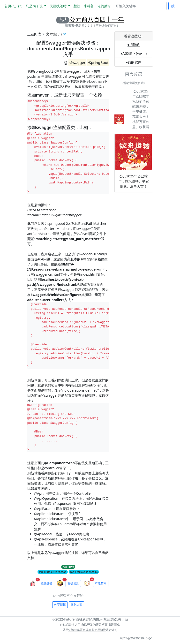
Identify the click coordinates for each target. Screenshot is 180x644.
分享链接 (60, 604)
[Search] (140, 6)
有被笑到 (73, 583)
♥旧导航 (134, 45)
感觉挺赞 (46, 583)
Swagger (78, 62)
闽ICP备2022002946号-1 (136, 638)
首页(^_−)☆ (13, 6)
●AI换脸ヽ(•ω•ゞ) (134, 53)
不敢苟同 (101, 583)
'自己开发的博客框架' (94, 625)
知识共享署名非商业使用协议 (87, 630)
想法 (77, 6)
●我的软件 (134, 62)
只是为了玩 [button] (35, 6)
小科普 (89, 6)
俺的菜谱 (104, 6)
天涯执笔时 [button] (59, 6)
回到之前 (76, 604)
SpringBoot (99, 62)
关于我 (123, 619)
